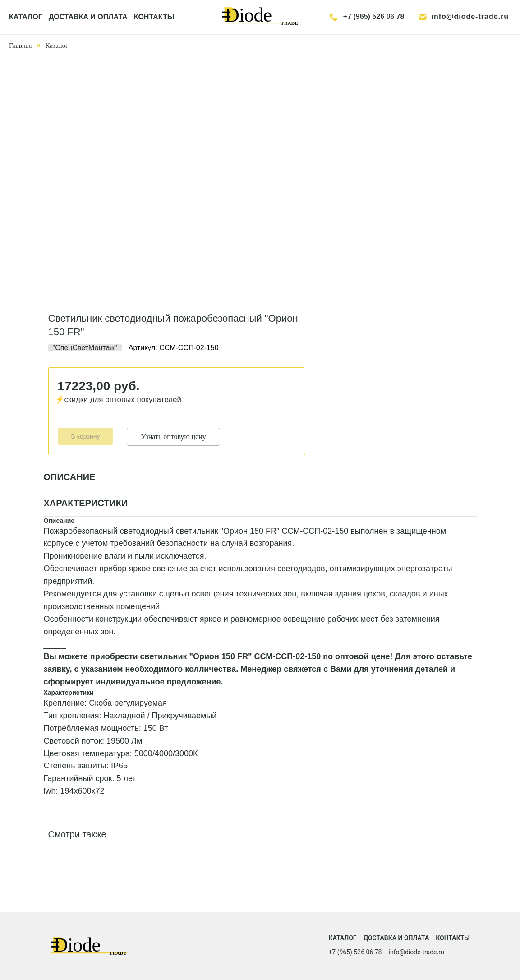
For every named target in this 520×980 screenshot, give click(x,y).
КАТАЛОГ (26, 17)
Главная (20, 46)
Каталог (57, 46)
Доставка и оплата (396, 938)
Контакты (453, 938)
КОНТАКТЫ (154, 17)
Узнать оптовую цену (173, 437)
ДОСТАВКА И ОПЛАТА (88, 17)
